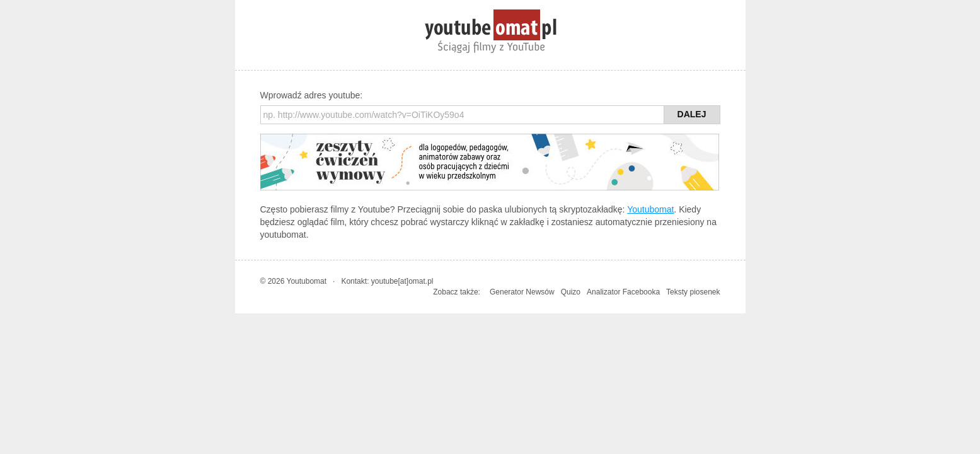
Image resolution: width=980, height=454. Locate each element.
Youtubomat (650, 209)
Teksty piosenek (693, 292)
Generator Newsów (522, 292)
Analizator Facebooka (623, 292)
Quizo (571, 292)
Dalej (692, 114)
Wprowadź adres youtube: (312, 95)
